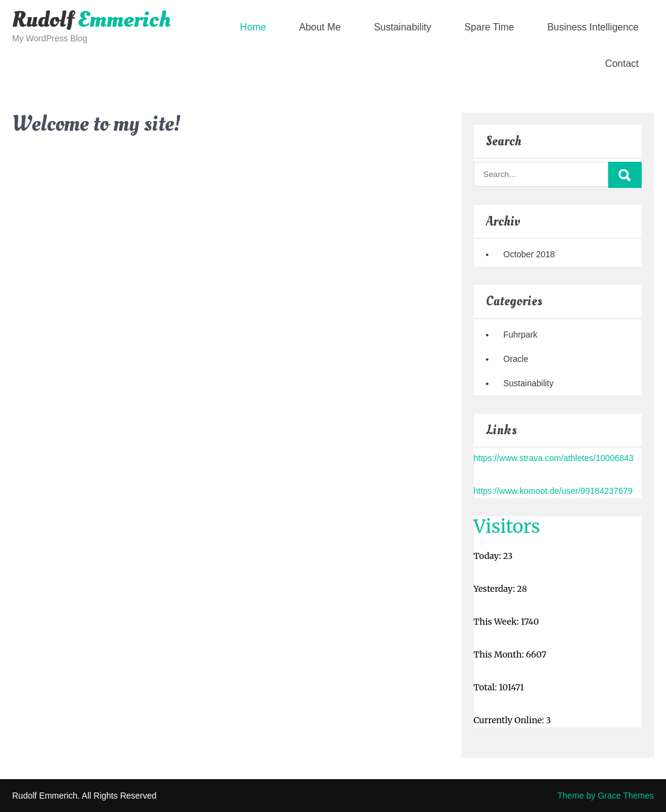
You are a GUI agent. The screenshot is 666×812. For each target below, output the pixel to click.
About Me (320, 27)
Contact (622, 64)
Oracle (516, 359)
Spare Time (489, 27)
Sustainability (403, 27)
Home (253, 27)
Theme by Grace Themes (606, 796)
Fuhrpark (521, 335)
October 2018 (529, 254)
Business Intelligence (593, 27)
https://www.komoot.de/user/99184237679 (553, 491)
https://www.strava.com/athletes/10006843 (554, 458)
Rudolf (91, 20)
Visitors (507, 526)
